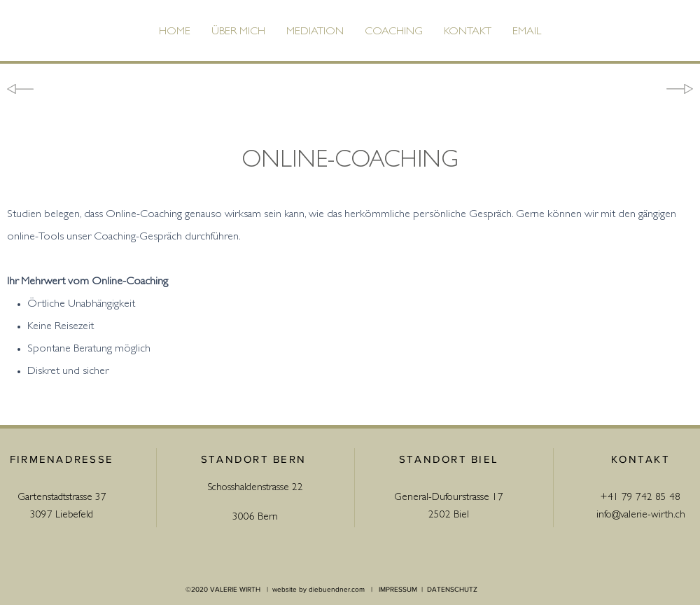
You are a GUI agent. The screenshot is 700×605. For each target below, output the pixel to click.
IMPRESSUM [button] (398, 589)
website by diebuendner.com (318, 589)
